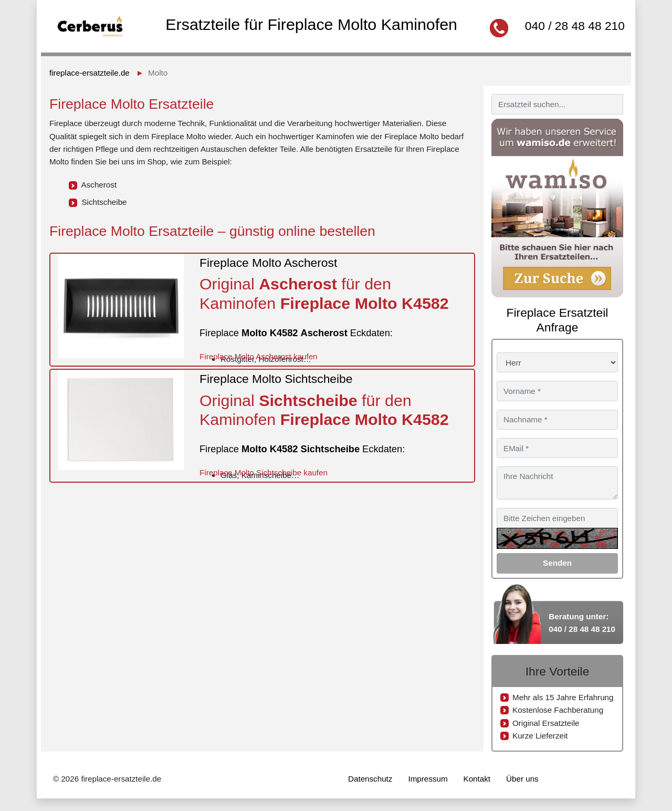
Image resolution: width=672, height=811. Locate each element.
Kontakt (477, 779)
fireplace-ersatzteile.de (90, 73)
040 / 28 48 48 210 (575, 26)
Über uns (522, 779)
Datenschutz (370, 779)
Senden (557, 563)
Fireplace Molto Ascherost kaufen (259, 356)
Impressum (428, 779)
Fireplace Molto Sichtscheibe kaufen (264, 472)
